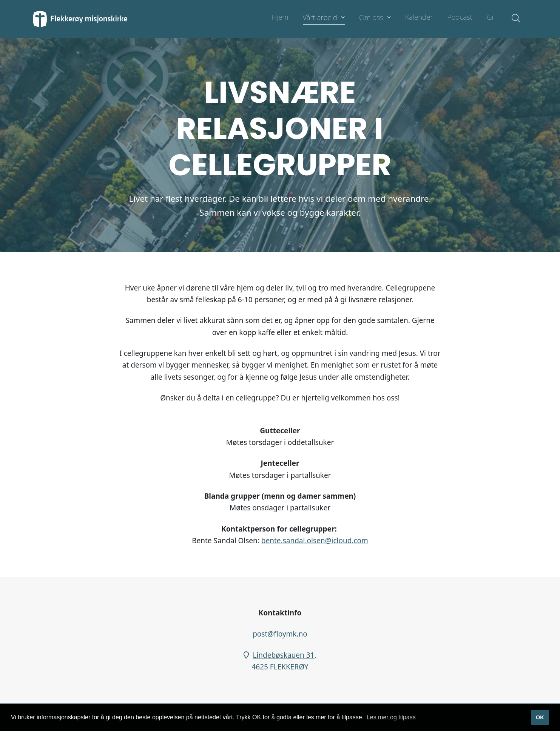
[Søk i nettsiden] (514, 19)
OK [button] (540, 717)
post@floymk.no (280, 634)
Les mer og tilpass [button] (391, 717)
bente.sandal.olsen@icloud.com (315, 541)
